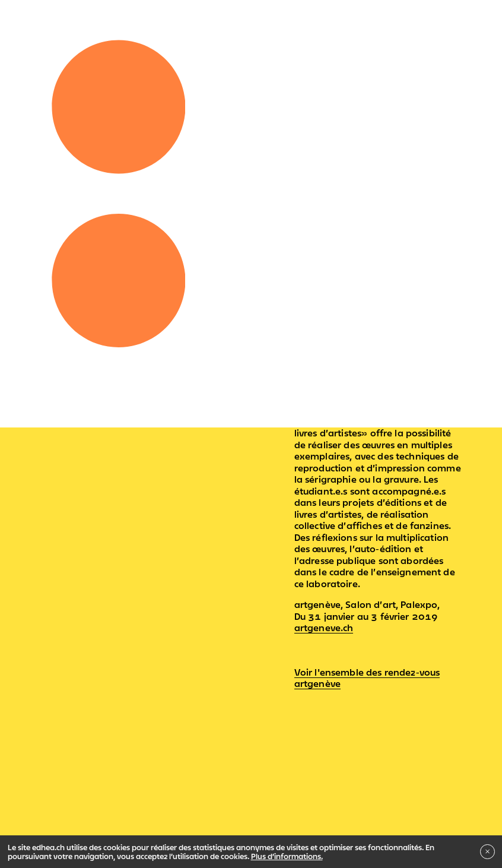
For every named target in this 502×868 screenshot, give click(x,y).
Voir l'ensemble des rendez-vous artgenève (367, 678)
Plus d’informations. (287, 856)
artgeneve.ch (324, 628)
